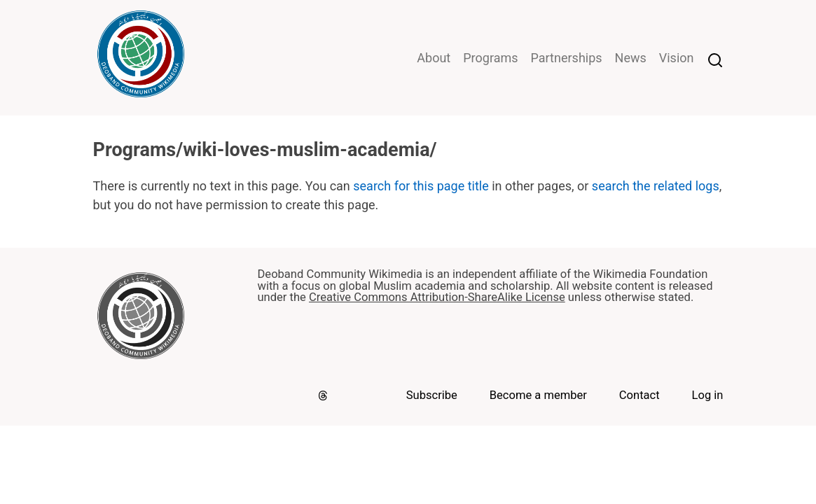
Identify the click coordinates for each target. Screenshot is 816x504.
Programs (490, 58)
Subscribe (432, 395)
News (631, 58)
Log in (708, 395)
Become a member (538, 395)
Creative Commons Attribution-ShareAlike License (437, 297)
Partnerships (567, 58)
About (434, 58)
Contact (639, 395)
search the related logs (656, 186)
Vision (677, 58)
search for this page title (421, 186)
